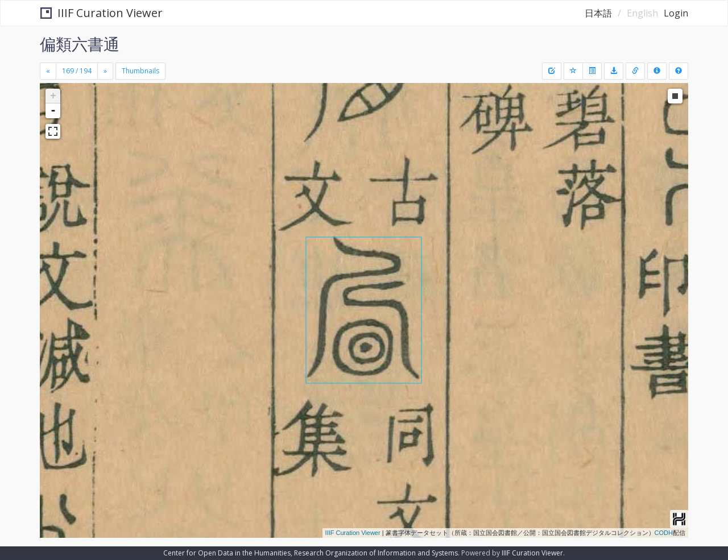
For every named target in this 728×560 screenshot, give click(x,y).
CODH (664, 533)
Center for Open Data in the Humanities (227, 553)
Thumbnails (140, 71)
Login (676, 13)
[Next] (105, 71)
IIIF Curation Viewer (102, 13)
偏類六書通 (80, 44)
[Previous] (48, 71)
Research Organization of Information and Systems (376, 553)
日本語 (598, 13)
